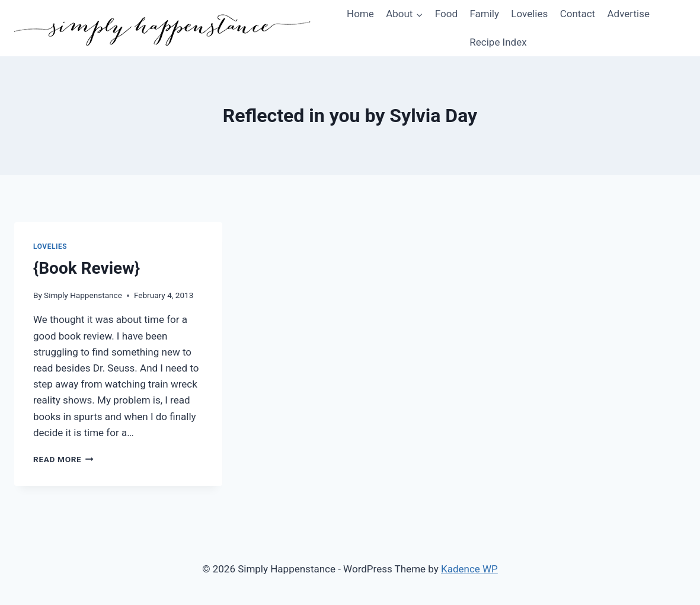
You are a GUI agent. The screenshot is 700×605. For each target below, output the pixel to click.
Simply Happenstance (83, 295)
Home (360, 14)
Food (446, 14)
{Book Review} (87, 268)
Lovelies (529, 14)
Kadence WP (469, 569)
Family (484, 14)
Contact (578, 14)
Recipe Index (498, 42)
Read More (63, 459)
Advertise (628, 14)
